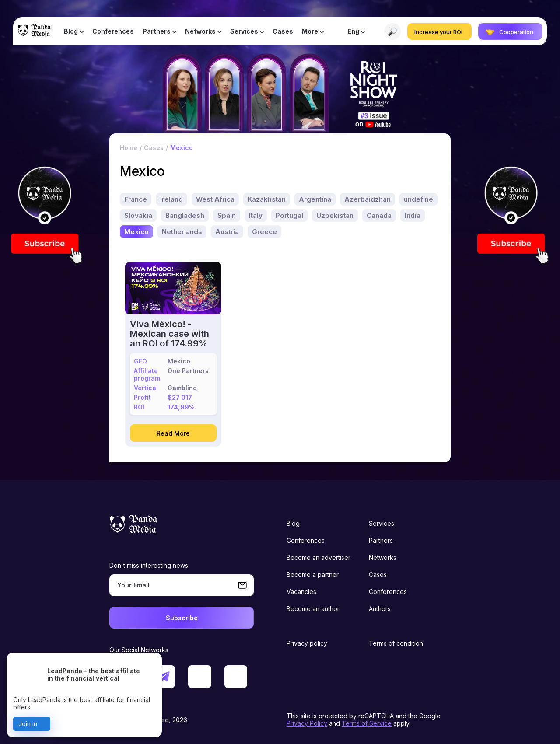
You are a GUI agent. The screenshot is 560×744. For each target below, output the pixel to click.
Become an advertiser (318, 557)
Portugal (289, 215)
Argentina (315, 198)
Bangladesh (185, 215)
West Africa (215, 198)
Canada (379, 215)
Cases (283, 32)
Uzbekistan (335, 215)
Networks (200, 32)
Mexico (136, 231)
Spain (227, 215)
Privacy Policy (307, 723)
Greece (264, 231)
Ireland (171, 198)
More (310, 32)
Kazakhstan (267, 198)
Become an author (313, 608)
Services (244, 32)
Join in (28, 724)
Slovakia (138, 215)
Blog (71, 32)
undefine (418, 198)
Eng (353, 32)
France (136, 198)
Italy (256, 215)
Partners (157, 32)
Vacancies (301, 591)
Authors (380, 608)
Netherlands (182, 231)
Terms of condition (396, 643)
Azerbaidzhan (367, 198)
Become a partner (313, 574)
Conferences (113, 32)
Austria (227, 231)
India (413, 215)
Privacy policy (307, 643)
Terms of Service (367, 723)
